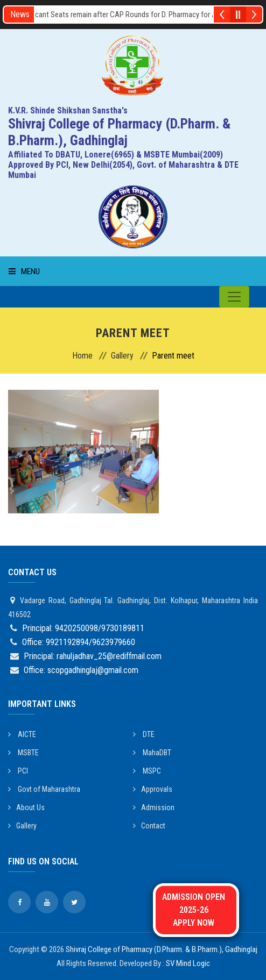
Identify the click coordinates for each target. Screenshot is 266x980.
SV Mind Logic (188, 963)
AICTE (22, 734)
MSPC (147, 771)
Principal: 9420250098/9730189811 (83, 628)
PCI (18, 771)
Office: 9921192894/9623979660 (79, 642)
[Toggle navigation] (234, 297)
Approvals (153, 789)
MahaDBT (152, 753)
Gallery (122, 356)
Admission (154, 807)
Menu (24, 271)
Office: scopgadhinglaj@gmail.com (81, 670)
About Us (26, 807)
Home (82, 356)
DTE (144, 734)
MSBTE (23, 753)
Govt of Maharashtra (44, 789)
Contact (149, 826)
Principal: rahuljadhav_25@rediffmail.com (93, 656)
